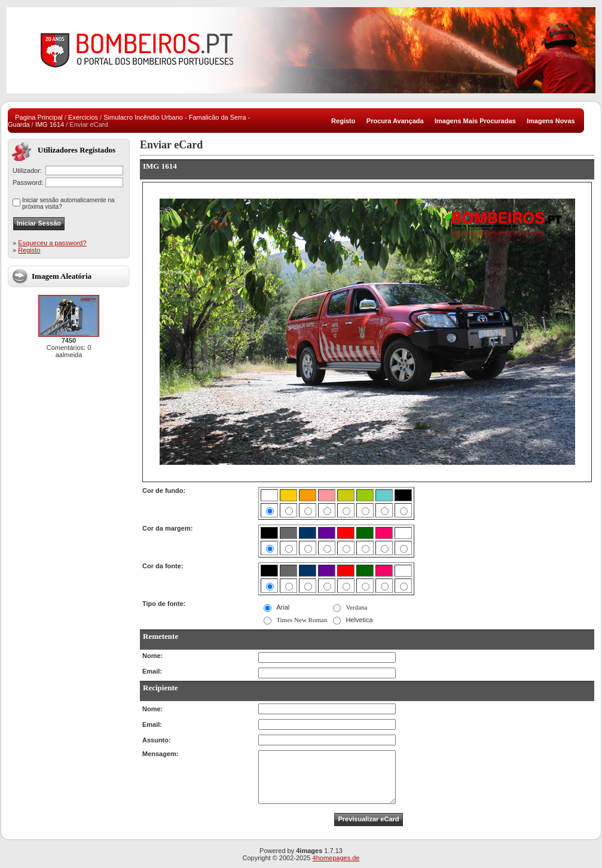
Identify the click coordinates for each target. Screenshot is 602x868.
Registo (29, 250)
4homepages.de (336, 858)
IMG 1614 (50, 124)
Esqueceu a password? (52, 243)
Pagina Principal (39, 117)
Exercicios (83, 117)
